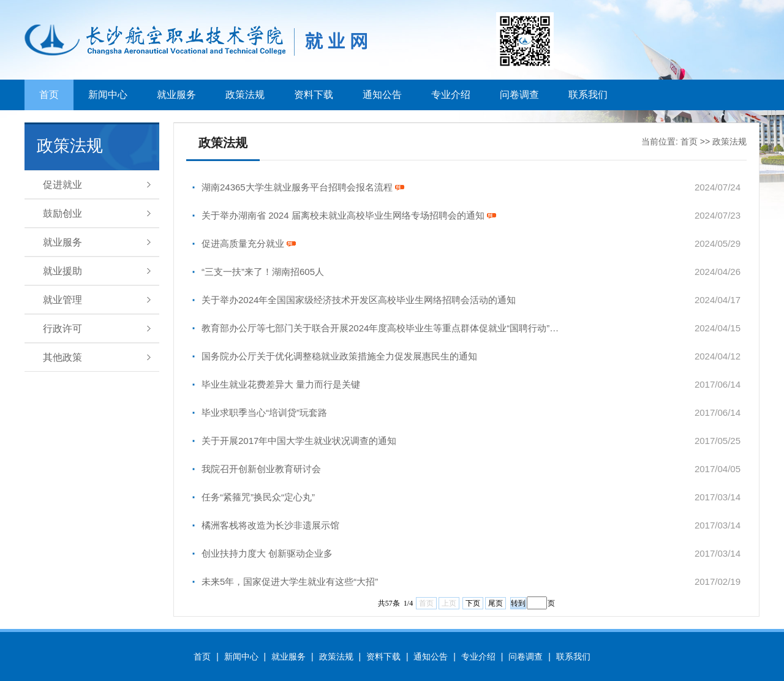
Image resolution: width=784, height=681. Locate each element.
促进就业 (62, 185)
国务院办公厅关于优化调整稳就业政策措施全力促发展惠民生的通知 (339, 356)
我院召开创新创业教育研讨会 (261, 469)
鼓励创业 (62, 213)
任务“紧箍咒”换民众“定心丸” (258, 497)
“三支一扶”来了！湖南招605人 (263, 272)
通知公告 (382, 95)
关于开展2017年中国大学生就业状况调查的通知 (299, 441)
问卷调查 (519, 95)
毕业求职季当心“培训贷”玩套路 (264, 412)
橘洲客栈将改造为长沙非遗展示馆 (270, 525)
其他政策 (62, 357)
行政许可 (62, 329)
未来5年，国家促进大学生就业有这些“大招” (290, 581)
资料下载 (314, 95)
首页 (49, 95)
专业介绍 (451, 95)
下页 (473, 603)
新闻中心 (108, 95)
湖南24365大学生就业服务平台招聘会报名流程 (303, 187)
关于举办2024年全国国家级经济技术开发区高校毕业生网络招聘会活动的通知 (359, 300)
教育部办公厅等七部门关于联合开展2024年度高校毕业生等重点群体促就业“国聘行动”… (380, 328)
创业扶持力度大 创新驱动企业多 (267, 553)
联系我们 (588, 95)
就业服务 (176, 95)
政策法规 (245, 95)
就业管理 (62, 300)
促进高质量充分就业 (249, 243)
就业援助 (62, 271)
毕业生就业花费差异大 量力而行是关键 (281, 384)
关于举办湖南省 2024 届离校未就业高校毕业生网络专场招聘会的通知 (349, 215)
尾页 (496, 603)
